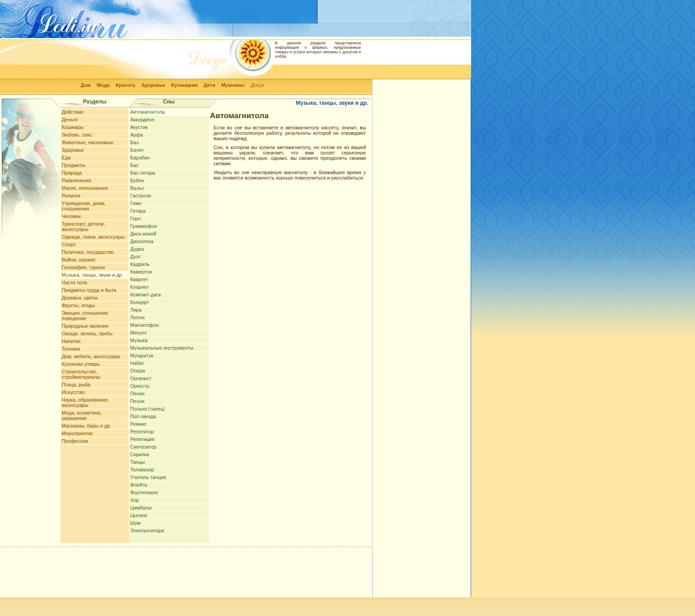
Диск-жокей (143, 234)
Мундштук (142, 355)
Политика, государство (88, 252)
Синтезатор (144, 447)
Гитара (138, 211)
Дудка (137, 249)
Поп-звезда (143, 416)
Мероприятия (77, 433)
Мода (103, 85)
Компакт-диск (146, 295)
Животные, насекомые (88, 142)
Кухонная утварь (81, 364)
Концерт (140, 302)
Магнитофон (145, 325)
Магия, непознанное (85, 188)
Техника (71, 349)
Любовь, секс (77, 135)
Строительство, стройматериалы (81, 374)
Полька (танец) (148, 409)
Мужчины (233, 85)
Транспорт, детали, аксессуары (84, 227)
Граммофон (144, 226)
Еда (66, 158)
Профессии (75, 441)
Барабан (140, 158)
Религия (71, 196)
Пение (137, 394)
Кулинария (184, 85)
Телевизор (142, 470)
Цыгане (139, 515)
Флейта (139, 485)
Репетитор (142, 432)
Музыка (139, 340)
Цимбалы (141, 508)
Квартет (139, 279)
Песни (137, 401)
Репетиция (142, 439)
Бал (135, 142)
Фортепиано (144, 492)
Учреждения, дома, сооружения (84, 206)
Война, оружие (79, 260)
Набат (137, 363)
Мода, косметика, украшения (82, 415)
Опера (138, 371)
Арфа (137, 135)
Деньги (70, 120)
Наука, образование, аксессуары (86, 402)
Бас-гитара (143, 173)
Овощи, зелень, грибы (87, 334)
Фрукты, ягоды (78, 305)
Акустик (139, 127)
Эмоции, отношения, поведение (85, 316)
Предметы (74, 165)
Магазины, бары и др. (87, 426)
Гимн (136, 203)
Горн (136, 218)
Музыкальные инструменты (162, 348)
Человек (71, 216)
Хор (135, 500)
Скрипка (140, 454)
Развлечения (77, 180)
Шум (135, 523)
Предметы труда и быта (89, 290)
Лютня (137, 317)
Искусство (73, 392)
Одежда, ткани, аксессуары (93, 237)
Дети (210, 85)
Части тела (74, 282)
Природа (72, 173)
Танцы (138, 462)
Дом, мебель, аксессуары (91, 356)
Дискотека (142, 241)
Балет (137, 150)
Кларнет (140, 287)
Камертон (141, 272)
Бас (135, 165)
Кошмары (73, 127)
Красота (125, 85)
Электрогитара (147, 530)
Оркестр (140, 386)
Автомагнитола (148, 112)
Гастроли (141, 196)
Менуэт (139, 333)
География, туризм (83, 267)
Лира (136, 310)
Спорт (69, 244)
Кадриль (140, 264)
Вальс (137, 188)
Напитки (71, 341)
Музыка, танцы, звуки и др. (92, 275)
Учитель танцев (148, 477)
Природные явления (85, 326)
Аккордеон (142, 120)
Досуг (257, 85)
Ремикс (139, 424)
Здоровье (153, 85)
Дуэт (135, 257)
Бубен (137, 180)
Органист (141, 378)
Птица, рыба (76, 385)
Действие (73, 112)
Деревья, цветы (80, 298)
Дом (86, 85)
